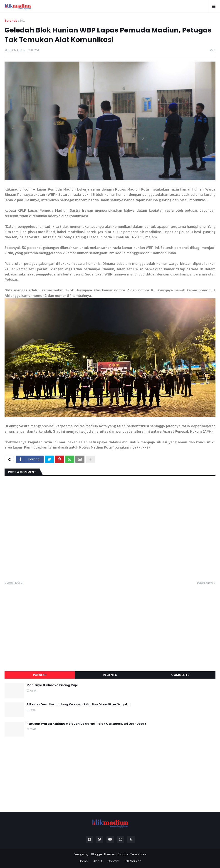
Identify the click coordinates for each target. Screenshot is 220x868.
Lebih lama (205, 583)
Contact (114, 861)
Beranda (11, 21)
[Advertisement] (110, 622)
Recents (110, 675)
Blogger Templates (132, 854)
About (98, 861)
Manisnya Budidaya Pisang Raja (52, 685)
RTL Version (133, 861)
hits (23, 21)
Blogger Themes (104, 854)
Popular (40, 675)
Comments (180, 675)
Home (83, 861)
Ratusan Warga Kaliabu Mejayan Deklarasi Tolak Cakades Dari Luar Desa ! (86, 724)
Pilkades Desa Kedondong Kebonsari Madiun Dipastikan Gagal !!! (78, 704)
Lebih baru (15, 583)
